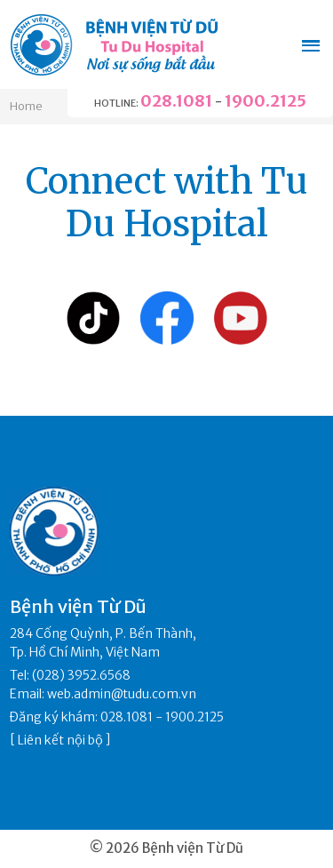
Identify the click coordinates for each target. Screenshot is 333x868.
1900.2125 (266, 101)
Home (26, 106)
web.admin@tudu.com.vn (122, 694)
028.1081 (176, 101)
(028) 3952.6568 (81, 675)
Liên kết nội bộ (60, 740)
